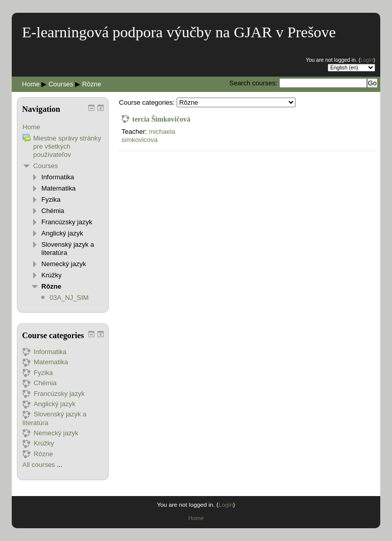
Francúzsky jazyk (67, 222)
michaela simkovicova (149, 136)
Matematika (58, 188)
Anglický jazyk (62, 233)
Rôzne (92, 84)
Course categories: (147, 102)
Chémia (53, 211)
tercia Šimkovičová (161, 119)
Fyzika (51, 199)
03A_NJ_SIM (69, 298)
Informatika (58, 177)
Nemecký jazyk (64, 264)
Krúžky (52, 275)
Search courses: (254, 83)
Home (31, 84)
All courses (39, 465)
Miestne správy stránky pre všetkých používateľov (67, 146)
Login (367, 60)
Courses (61, 84)
